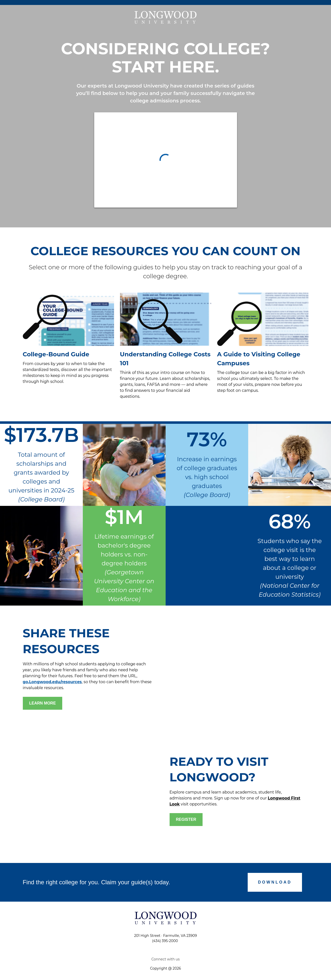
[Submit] (275, 882)
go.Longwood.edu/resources (52, 682)
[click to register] (186, 820)
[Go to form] (43, 703)
